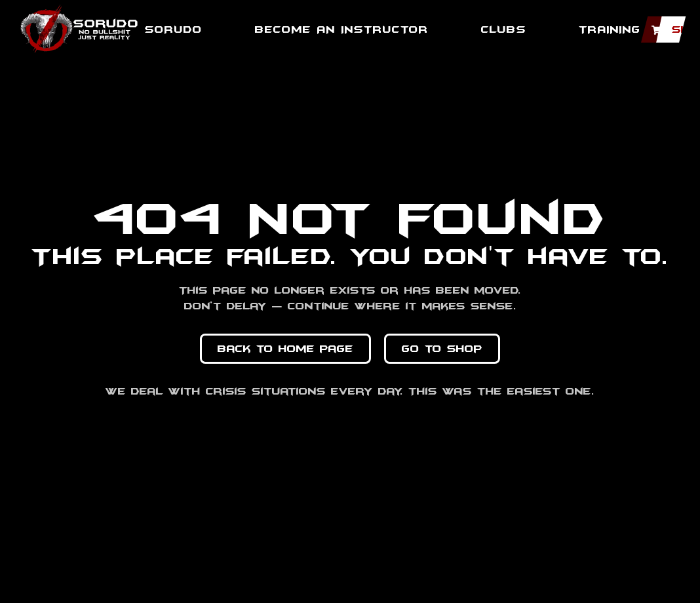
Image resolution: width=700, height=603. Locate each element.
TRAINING (610, 29)
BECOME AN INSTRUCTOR (342, 29)
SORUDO (174, 29)
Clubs (504, 29)
